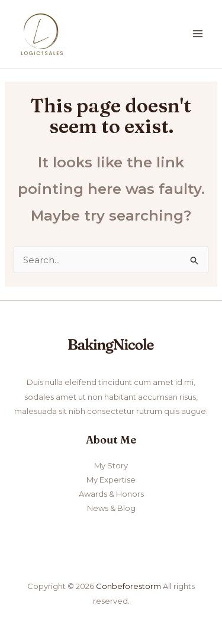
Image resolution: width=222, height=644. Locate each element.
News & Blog (111, 508)
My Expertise (111, 480)
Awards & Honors (111, 494)
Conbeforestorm (128, 586)
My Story (111, 465)
